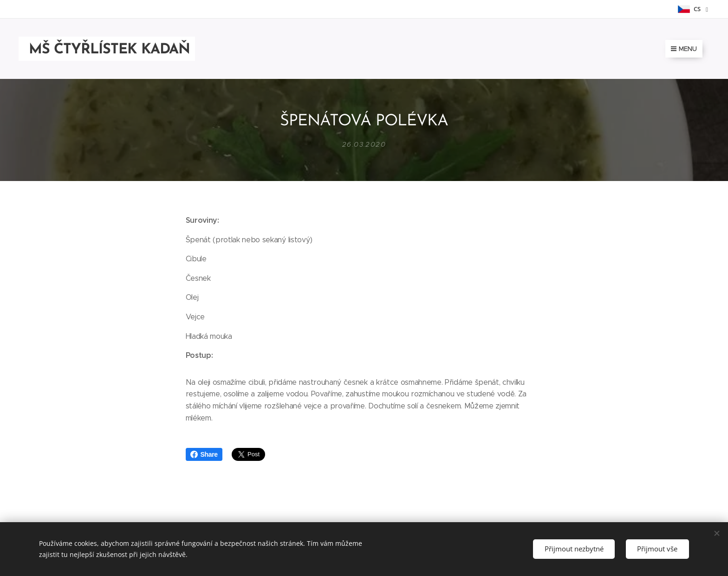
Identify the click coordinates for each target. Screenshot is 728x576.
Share (204, 454)
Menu (684, 49)
